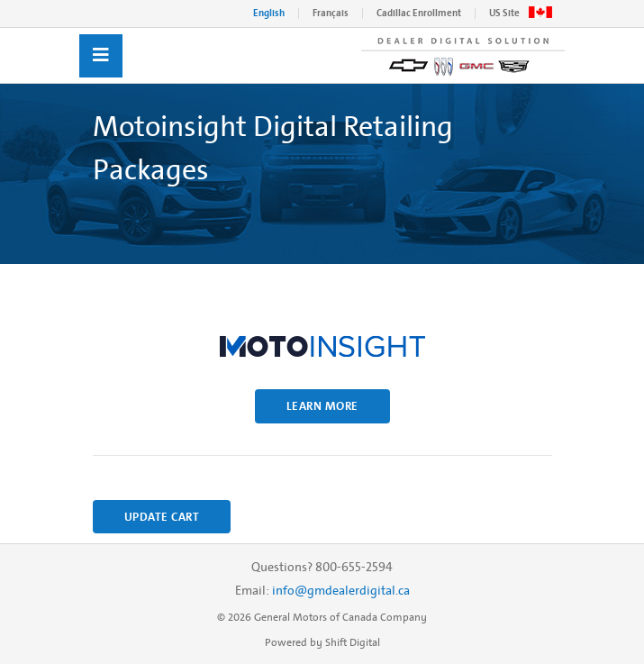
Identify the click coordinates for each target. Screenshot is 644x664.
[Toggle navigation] (101, 56)
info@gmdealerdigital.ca (341, 591)
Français (331, 13)
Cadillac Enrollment (419, 13)
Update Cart (162, 517)
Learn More (322, 406)
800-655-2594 (354, 567)
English (269, 13)
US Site (504, 13)
